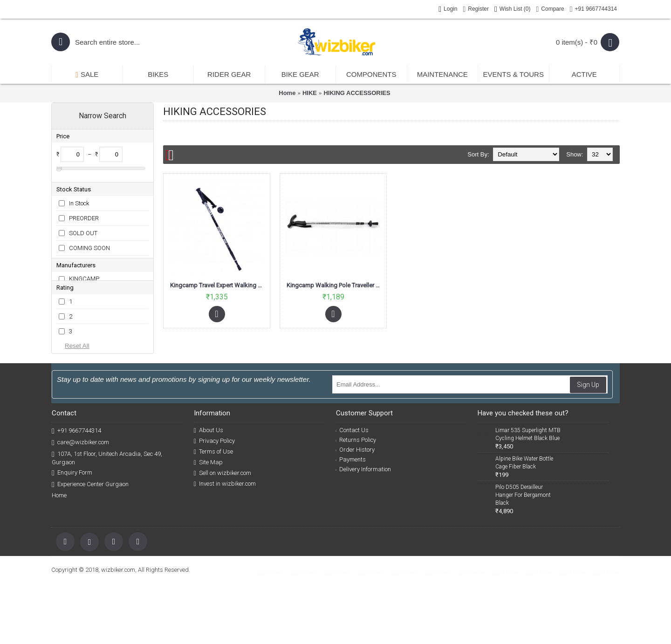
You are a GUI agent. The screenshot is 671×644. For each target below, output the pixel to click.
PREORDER (84, 215)
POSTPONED (86, 275)
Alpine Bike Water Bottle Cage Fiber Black (524, 523)
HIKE (310, 93)
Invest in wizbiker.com (225, 544)
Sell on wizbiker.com (223, 533)
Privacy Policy (214, 501)
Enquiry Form (72, 533)
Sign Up (588, 445)
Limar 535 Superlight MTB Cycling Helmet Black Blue (528, 494)
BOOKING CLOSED (94, 260)
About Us (209, 490)
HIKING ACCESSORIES (357, 93)
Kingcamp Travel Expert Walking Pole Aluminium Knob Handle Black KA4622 (218, 285)
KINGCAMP (84, 303)
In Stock (79, 200)
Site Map (208, 522)
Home (287, 93)
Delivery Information (364, 529)
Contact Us (353, 490)
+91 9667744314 (76, 491)
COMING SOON (89, 245)
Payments (351, 519)
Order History (356, 510)
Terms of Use (213, 512)
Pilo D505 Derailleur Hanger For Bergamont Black (523, 555)
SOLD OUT (83, 230)
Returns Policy (356, 500)
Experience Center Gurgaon (90, 545)
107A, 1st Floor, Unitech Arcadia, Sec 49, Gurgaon (107, 518)
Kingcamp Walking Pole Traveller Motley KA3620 (335, 285)
